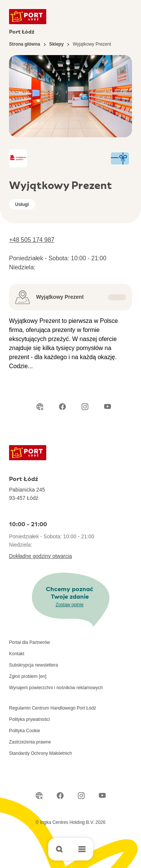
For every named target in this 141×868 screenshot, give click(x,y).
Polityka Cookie (25, 731)
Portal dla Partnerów (30, 642)
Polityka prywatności (30, 719)
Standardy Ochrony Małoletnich (40, 753)
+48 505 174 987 (32, 240)
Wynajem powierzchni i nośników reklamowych (56, 688)
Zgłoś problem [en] (28, 676)
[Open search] (59, 849)
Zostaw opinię (70, 605)
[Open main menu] (82, 849)
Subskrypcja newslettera (33, 665)
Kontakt (17, 654)
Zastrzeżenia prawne (30, 742)
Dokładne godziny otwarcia (40, 556)
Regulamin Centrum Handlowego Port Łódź (52, 708)
